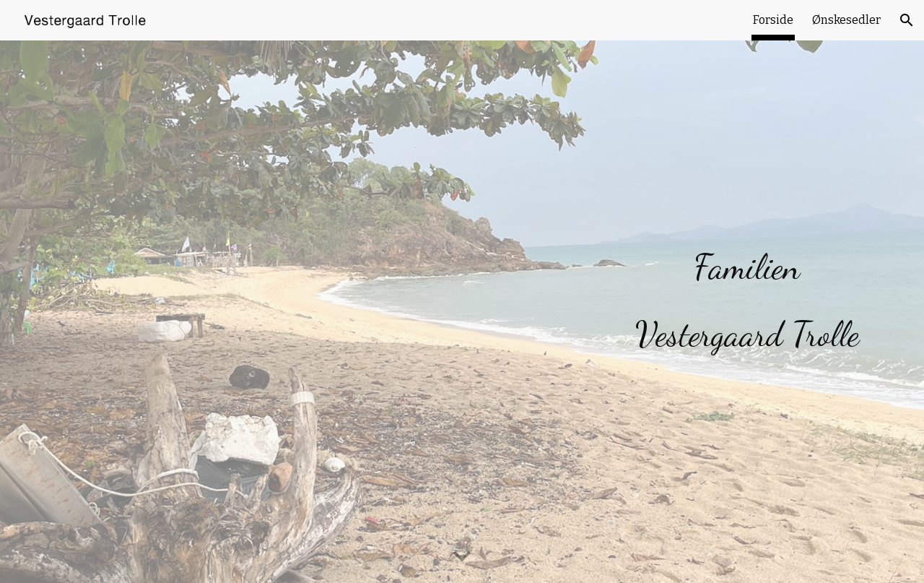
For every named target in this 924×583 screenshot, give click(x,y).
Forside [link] (773, 20)
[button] (907, 20)
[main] (747, 292)
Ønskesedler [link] (846, 20)
